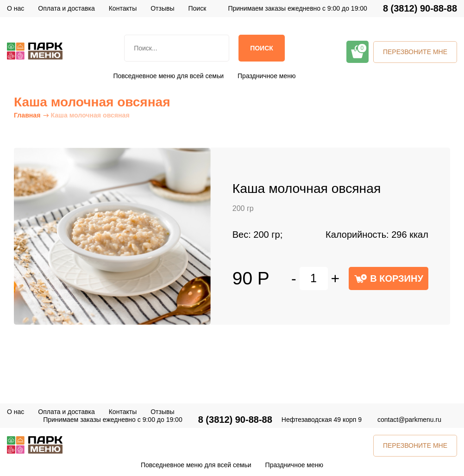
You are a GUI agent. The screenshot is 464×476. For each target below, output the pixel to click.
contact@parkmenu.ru (409, 420)
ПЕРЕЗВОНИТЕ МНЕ (415, 52)
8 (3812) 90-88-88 (420, 9)
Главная (27, 115)
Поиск (262, 48)
